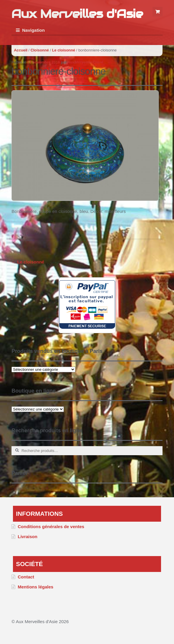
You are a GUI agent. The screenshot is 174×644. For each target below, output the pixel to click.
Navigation (33, 30)
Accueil (21, 50)
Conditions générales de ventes (51, 527)
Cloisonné (40, 50)
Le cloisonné (64, 50)
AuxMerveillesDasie (85, 62)
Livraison (28, 537)
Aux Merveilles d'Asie (77, 14)
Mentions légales (35, 587)
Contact (26, 577)
